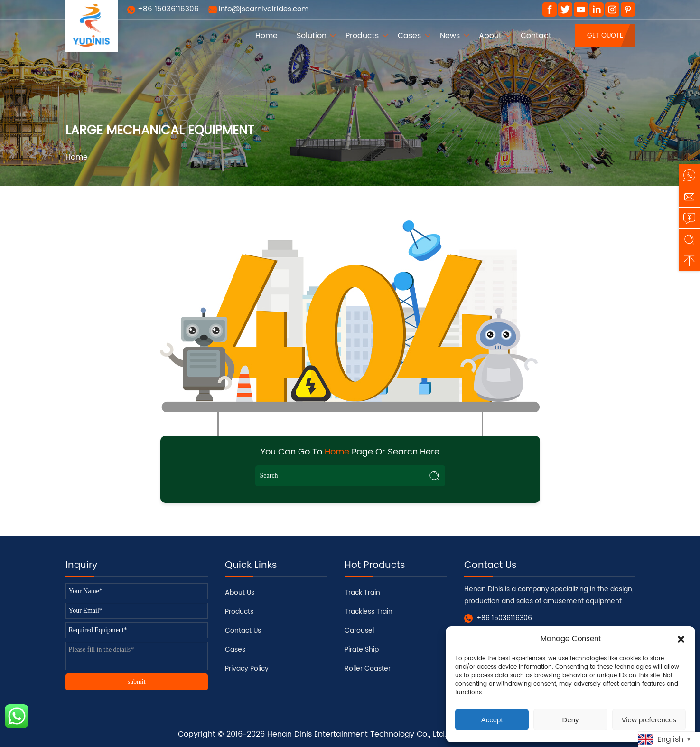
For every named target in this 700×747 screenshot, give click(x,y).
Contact (536, 36)
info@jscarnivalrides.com (264, 9)
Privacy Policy (247, 668)
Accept (492, 720)
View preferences (649, 720)
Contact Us (243, 630)
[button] (681, 639)
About (490, 36)
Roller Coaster (368, 668)
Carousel (359, 630)
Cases (409, 36)
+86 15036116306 (168, 9)
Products (362, 36)
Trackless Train (369, 611)
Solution (312, 36)
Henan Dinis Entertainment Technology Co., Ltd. (357, 734)
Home (266, 36)
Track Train (362, 592)
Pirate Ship (362, 649)
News (450, 36)
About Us (240, 592)
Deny (570, 720)
